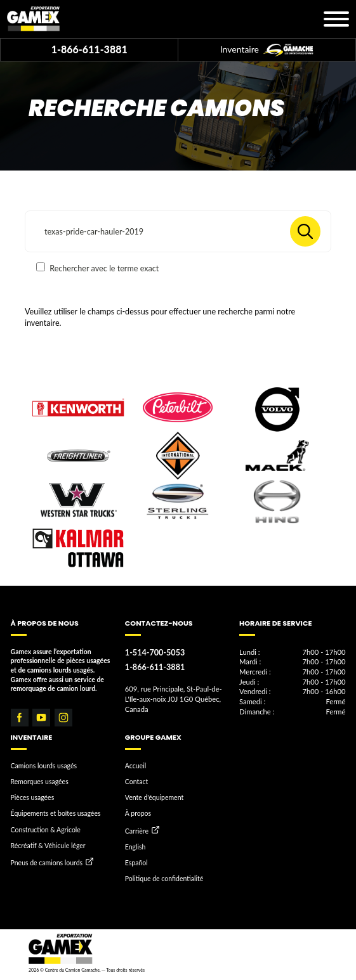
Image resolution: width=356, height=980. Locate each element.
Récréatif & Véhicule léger (48, 846)
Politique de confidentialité (164, 879)
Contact (136, 782)
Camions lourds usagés (44, 766)
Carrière (137, 831)
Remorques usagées (40, 782)
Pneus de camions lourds (47, 863)
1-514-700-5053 (155, 653)
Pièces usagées (33, 797)
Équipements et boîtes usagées (56, 813)
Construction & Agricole (46, 830)
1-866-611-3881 (89, 49)
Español (136, 863)
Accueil (135, 766)
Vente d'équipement (154, 797)
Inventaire (267, 50)
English (135, 847)
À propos (138, 813)
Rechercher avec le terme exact (97, 268)
